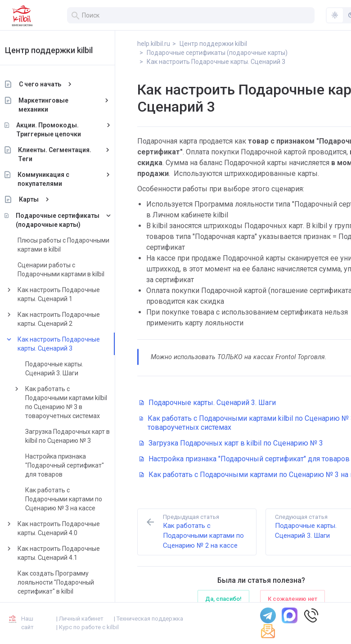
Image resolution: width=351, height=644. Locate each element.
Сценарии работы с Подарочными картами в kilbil (72, 270)
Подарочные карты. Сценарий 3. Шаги (65, 369)
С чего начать (51, 84)
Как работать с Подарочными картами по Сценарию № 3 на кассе (74, 499)
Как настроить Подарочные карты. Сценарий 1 (70, 294)
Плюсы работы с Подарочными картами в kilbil (74, 245)
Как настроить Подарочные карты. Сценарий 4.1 (70, 553)
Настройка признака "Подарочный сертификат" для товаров (75, 465)
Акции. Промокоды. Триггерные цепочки (59, 130)
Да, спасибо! (223, 599)
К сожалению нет (292, 599)
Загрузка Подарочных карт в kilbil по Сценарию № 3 (78, 436)
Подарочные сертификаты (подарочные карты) (68, 220)
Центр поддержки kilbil (60, 50)
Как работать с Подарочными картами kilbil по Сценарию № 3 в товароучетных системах (77, 402)
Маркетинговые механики (55, 105)
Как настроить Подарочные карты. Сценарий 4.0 (70, 528)
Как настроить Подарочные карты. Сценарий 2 (70, 319)
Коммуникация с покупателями (54, 179)
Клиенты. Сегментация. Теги (66, 154)
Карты (40, 199)
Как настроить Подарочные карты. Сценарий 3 (70, 344)
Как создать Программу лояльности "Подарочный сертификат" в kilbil (67, 582)
